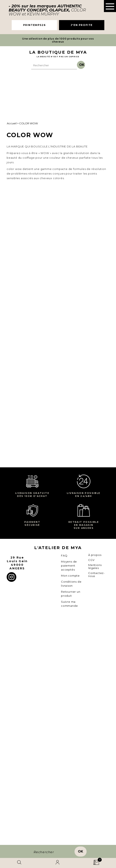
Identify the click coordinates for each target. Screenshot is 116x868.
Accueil (12, 123)
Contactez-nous (96, 816)
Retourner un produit (71, 836)
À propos (95, 797)
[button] (110, 6)
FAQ (64, 798)
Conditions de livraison (71, 826)
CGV (91, 802)
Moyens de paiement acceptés (69, 808)
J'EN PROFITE (82, 25)
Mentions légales (95, 808)
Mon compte (70, 818)
